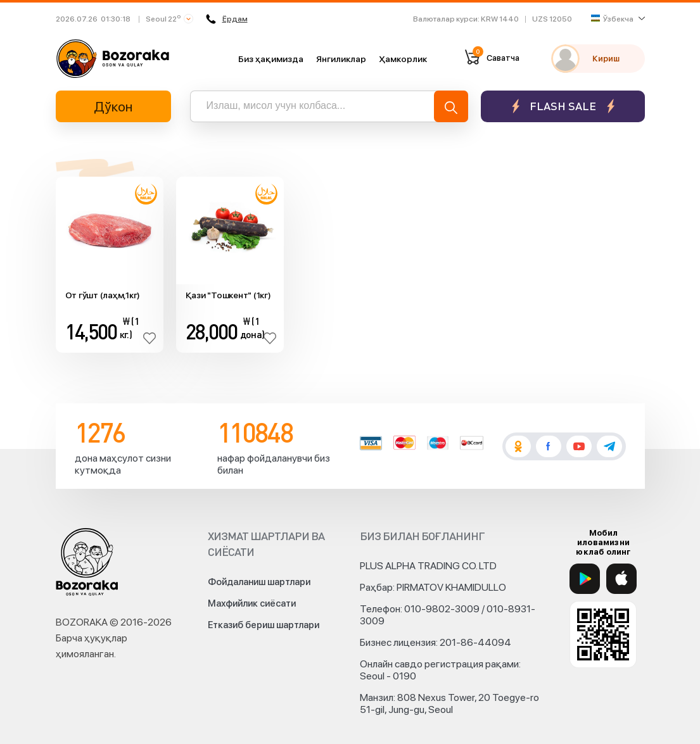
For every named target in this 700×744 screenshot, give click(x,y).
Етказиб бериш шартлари (264, 625)
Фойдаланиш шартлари (259, 582)
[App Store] (621, 579)
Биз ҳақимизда (271, 59)
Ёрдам (227, 19)
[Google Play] (585, 579)
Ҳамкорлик (403, 59)
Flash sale (563, 106)
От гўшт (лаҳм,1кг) (103, 295)
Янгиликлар (341, 59)
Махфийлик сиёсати (252, 603)
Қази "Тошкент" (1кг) (228, 295)
